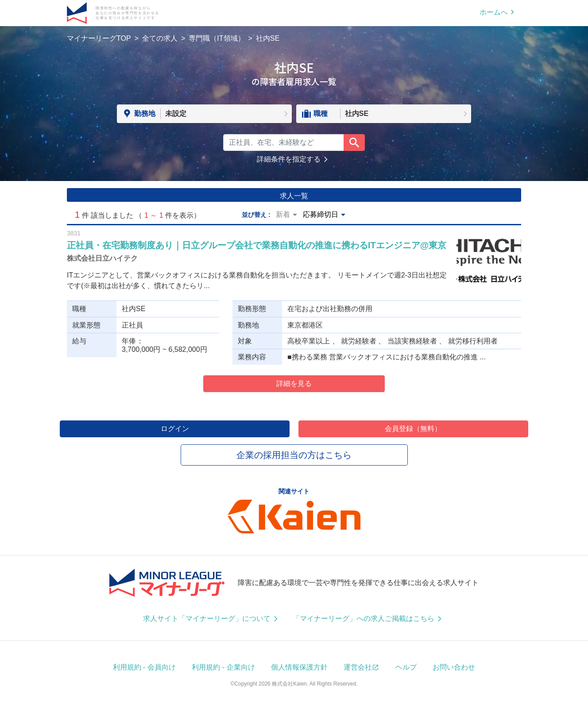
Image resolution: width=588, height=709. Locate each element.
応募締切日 (321, 214)
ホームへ (494, 12)
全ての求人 (160, 38)
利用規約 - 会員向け (144, 667)
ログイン (175, 429)
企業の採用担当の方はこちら (294, 455)
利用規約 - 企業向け (223, 667)
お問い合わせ (454, 667)
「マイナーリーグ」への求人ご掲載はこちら (364, 618)
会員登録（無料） (413, 429)
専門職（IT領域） (217, 38)
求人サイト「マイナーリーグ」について (207, 618)
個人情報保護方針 (299, 667)
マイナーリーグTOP (99, 38)
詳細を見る (294, 383)
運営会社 (358, 667)
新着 (283, 214)
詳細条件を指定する (289, 159)
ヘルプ (406, 667)
